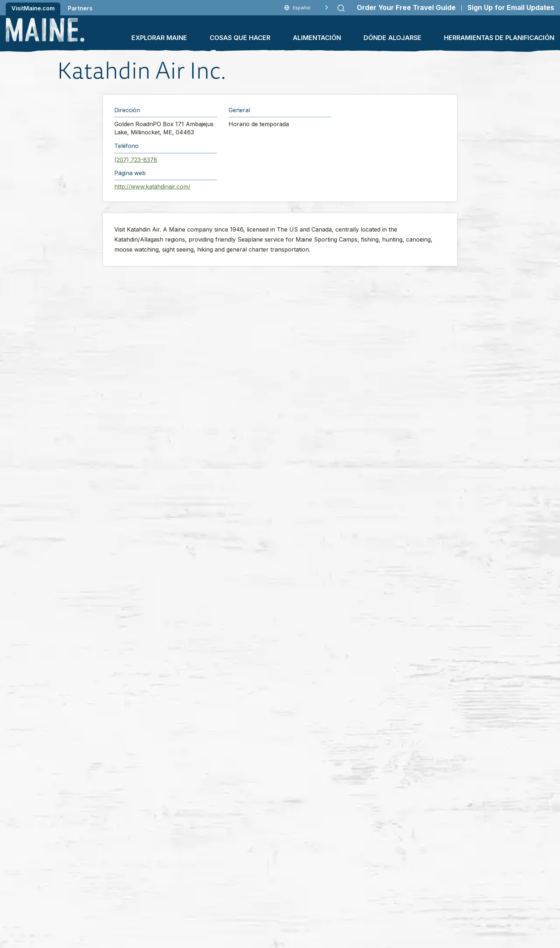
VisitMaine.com (33, 8)
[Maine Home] (45, 30)
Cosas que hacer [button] (240, 38)
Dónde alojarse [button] (392, 38)
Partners (80, 8)
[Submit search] (341, 8)
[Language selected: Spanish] (306, 8)
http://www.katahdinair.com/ (152, 187)
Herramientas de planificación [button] (499, 38)
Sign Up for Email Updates (511, 8)
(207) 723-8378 (136, 160)
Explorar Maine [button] (159, 38)
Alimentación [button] (317, 38)
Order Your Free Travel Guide (406, 8)
